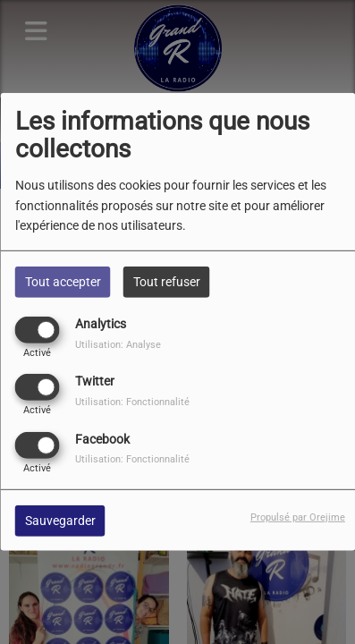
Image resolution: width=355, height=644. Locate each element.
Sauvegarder (60, 520)
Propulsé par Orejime (298, 517)
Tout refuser (167, 282)
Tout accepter (63, 282)
